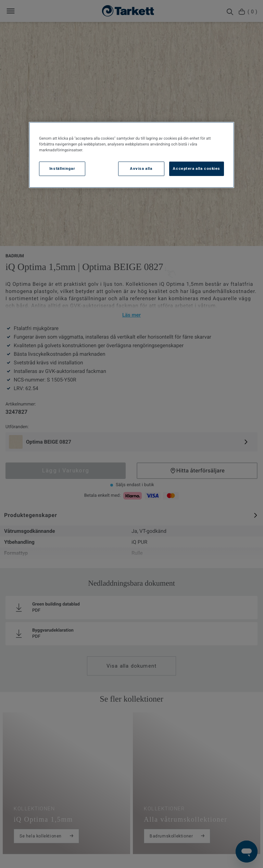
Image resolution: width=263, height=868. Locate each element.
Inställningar (62, 168)
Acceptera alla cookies (197, 168)
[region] (131, 155)
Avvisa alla (141, 168)
